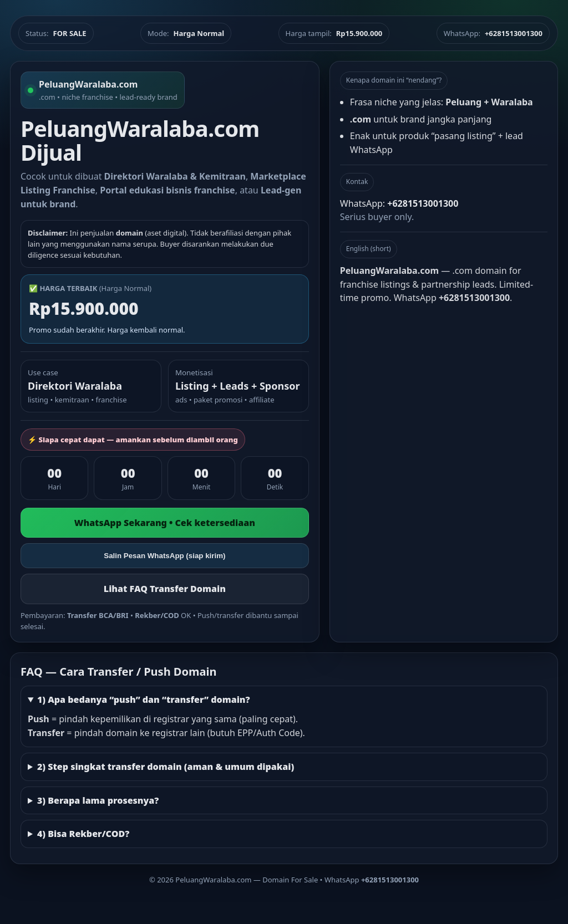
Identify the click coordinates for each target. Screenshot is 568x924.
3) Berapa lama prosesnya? (98, 800)
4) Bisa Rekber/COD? (83, 834)
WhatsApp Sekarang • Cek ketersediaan (165, 523)
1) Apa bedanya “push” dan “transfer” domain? (144, 700)
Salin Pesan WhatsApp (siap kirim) (164, 556)
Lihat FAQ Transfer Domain (165, 589)
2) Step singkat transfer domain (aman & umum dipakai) (166, 767)
